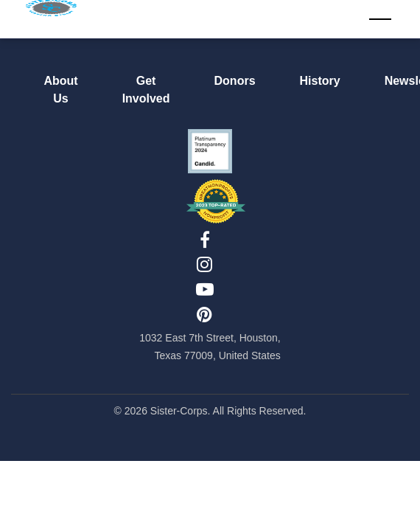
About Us (60, 90)
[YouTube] (205, 288)
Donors (235, 81)
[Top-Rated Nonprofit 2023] (216, 201)
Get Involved (146, 90)
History (320, 81)
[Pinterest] (204, 313)
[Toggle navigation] (380, 19)
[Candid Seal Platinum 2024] (210, 151)
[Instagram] (204, 264)
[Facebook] (205, 239)
